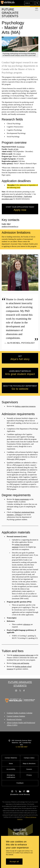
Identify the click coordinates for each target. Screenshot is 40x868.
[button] (29, 3)
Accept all (14, 862)
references (27, 624)
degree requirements (22, 499)
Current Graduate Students (16, 716)
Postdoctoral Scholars (14, 719)
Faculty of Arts (13, 149)
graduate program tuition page (23, 655)
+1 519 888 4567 (21, 747)
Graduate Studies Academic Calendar (20, 713)
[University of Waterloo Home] (8, 3)
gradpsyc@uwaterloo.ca (10, 226)
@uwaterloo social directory (20, 794)
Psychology (21, 147)
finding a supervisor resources (25, 406)
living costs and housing (21, 663)
